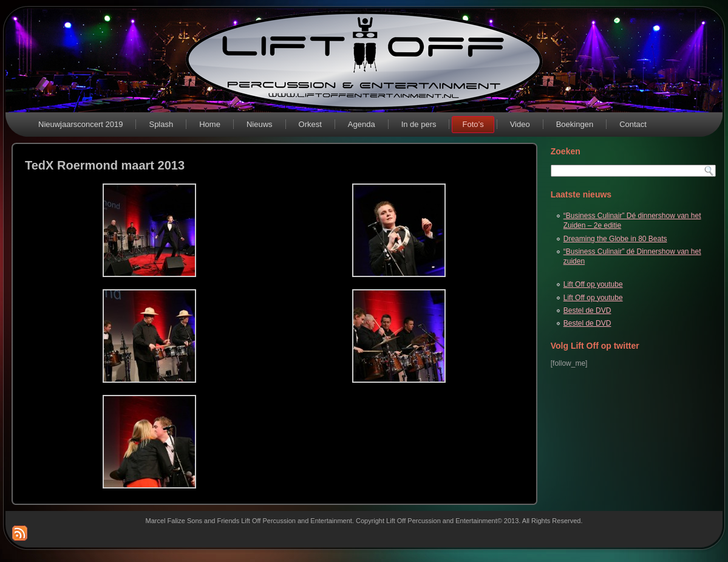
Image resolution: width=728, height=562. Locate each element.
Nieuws (260, 124)
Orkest (310, 124)
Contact (633, 124)
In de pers (419, 124)
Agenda (362, 124)
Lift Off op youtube (593, 284)
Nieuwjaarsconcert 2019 (80, 124)
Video (520, 124)
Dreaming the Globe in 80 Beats (615, 239)
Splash (161, 124)
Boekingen (575, 124)
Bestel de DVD (587, 310)
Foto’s (473, 124)
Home (210, 124)
